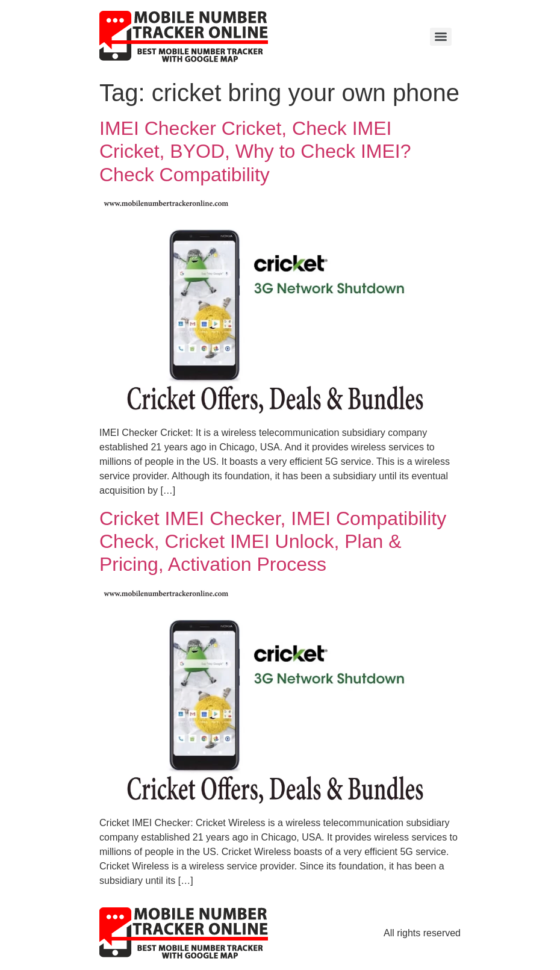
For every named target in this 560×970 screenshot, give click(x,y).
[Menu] (441, 37)
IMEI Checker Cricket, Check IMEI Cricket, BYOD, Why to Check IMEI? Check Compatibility (255, 151)
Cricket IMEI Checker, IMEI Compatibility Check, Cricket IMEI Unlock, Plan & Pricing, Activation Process (273, 542)
